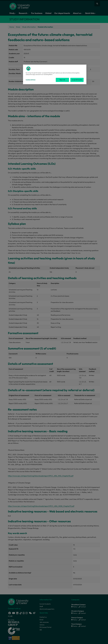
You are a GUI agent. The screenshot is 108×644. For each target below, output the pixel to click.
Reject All (62, 80)
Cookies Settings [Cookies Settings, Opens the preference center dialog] (31, 80)
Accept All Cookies (77, 80)
